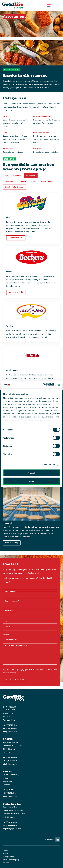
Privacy (5, 854)
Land (5, 622)
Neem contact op (12, 543)
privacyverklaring (9, 673)
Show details (49, 465)
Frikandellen (31, 176)
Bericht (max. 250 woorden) (16, 646)
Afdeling (6, 635)
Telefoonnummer (12, 601)
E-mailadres (10, 611)
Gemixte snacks (47, 181)
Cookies (6, 850)
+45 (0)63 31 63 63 (10, 793)
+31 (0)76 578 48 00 (10, 725)
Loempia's (17, 176)
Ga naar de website (16, 238)
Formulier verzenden (13, 679)
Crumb (34, 181)
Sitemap (6, 863)
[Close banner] (59, 385)
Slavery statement (9, 857)
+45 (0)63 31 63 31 (10, 790)
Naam (8, 582)
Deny (32, 481)
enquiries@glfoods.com (12, 829)
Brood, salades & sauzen (15, 187)
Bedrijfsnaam (10, 592)
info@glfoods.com (10, 732)
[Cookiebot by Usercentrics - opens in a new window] (43, 385)
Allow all (32, 473)
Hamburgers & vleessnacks (15, 181)
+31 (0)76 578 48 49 (10, 728)
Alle (6, 176)
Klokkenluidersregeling (11, 860)
